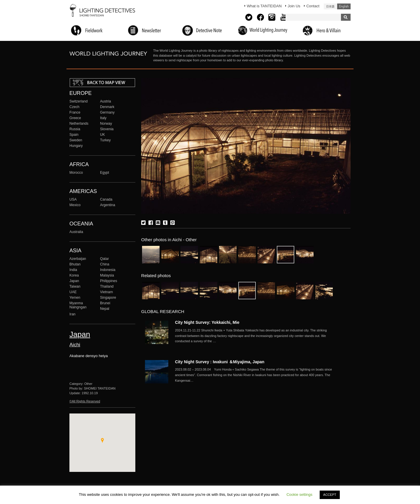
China (105, 264)
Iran (72, 314)
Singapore (108, 298)
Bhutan (75, 264)
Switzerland (78, 101)
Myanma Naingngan (78, 305)
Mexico (75, 205)
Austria (106, 101)
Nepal (105, 309)
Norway (106, 124)
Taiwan (75, 286)
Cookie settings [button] (299, 495)
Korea (74, 275)
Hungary (76, 146)
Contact (313, 6)
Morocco (76, 173)
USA (73, 199)
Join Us (294, 6)
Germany (107, 112)
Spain (74, 135)
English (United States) (344, 6)
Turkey (105, 140)
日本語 (330, 6)
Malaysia (107, 275)
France (75, 112)
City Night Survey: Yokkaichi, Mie (207, 322)
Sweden (76, 140)
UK (103, 135)
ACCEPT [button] (330, 495)
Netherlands (79, 124)
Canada (106, 199)
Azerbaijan (78, 259)
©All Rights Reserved (85, 401)
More (254, 336)
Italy (103, 118)
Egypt (105, 173)
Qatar (104, 259)
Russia (75, 129)
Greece (75, 118)
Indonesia (108, 270)
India (73, 270)
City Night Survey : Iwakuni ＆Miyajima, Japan (220, 362)
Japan (74, 281)
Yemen (75, 298)
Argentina (108, 205)
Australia (76, 232)
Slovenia (107, 129)
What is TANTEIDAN (264, 6)
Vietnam (106, 292)
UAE (73, 292)
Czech (74, 107)
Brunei (105, 303)
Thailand (107, 286)
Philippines (108, 281)
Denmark (107, 107)
